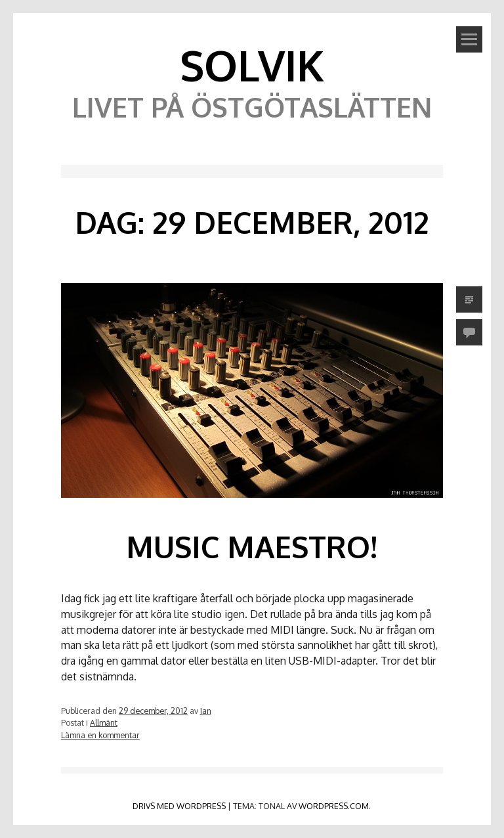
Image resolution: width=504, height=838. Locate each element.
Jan (206, 711)
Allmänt (104, 722)
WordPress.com (334, 806)
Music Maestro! (252, 546)
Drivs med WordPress (179, 806)
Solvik (252, 65)
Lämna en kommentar (100, 735)
